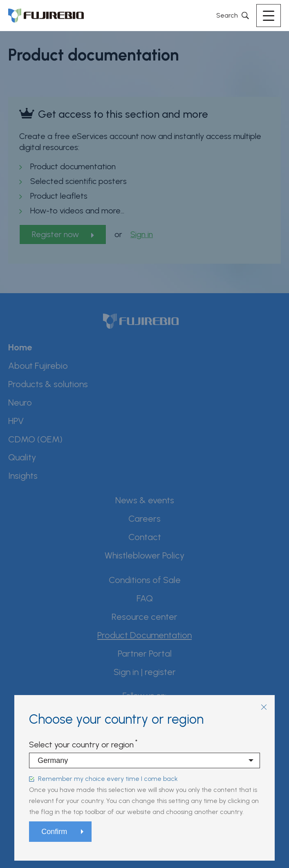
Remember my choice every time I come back (108, 779)
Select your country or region (81, 745)
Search (227, 15)
